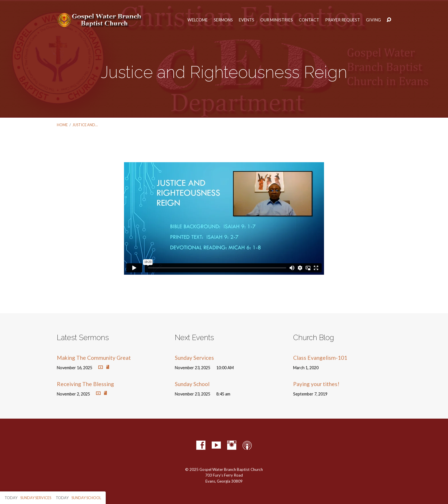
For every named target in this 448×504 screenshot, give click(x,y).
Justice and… (85, 125)
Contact (309, 20)
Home (62, 125)
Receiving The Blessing (85, 384)
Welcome (198, 20)
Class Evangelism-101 (320, 358)
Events (247, 20)
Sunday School (192, 384)
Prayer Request (343, 20)
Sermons (223, 20)
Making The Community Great (94, 358)
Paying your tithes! (316, 384)
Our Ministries (277, 20)
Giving (373, 20)
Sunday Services (194, 358)
